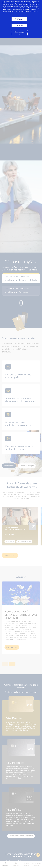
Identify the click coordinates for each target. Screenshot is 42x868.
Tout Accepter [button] (19, 19)
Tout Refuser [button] (19, 26)
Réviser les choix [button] (19, 32)
